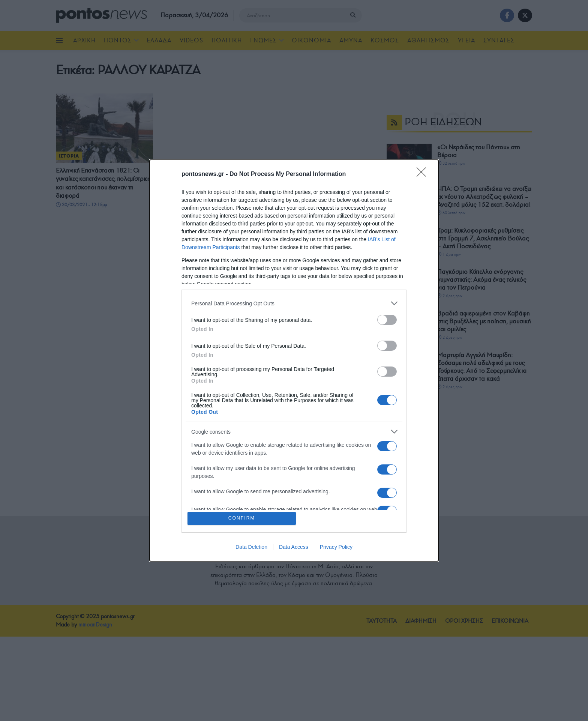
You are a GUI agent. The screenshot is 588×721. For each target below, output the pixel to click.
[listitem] (294, 303)
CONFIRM (242, 518)
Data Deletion (251, 547)
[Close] (424, 174)
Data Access (294, 547)
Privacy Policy (336, 547)
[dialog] (294, 361)
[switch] (387, 319)
